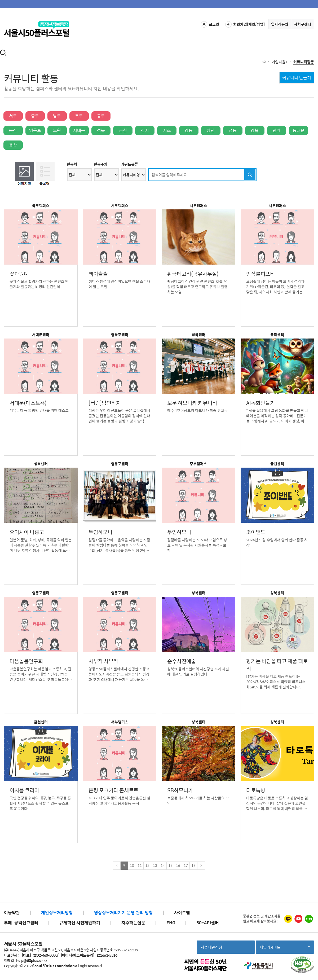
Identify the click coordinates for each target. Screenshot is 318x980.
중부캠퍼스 (198, 464)
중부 (35, 116)
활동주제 (101, 164)
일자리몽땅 (280, 24)
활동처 (72, 164)
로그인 (210, 24)
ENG (171, 923)
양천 (211, 130)
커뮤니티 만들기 (297, 78)
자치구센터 (302, 24)
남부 (57, 116)
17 (186, 865)
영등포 (35, 130)
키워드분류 (129, 164)
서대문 (79, 130)
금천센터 (277, 464)
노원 (57, 130)
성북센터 (198, 335)
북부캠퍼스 (41, 205)
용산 (13, 145)
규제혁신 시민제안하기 (80, 923)
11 (140, 865)
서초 (167, 130)
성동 (233, 130)
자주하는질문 (133, 923)
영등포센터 (120, 335)
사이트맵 (182, 913)
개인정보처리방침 (57, 913)
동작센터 (277, 335)
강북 (255, 130)
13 (155, 865)
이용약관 (12, 913)
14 (163, 865)
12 (147, 865)
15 (170, 865)
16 (178, 865)
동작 (13, 130)
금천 (123, 130)
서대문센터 (41, 335)
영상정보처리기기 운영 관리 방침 (123, 913)
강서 (145, 130)
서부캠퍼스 (120, 205)
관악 (277, 130)
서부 (13, 116)
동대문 (299, 130)
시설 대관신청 (211, 947)
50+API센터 (208, 923)
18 (193, 865)
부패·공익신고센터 (21, 923)
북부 (79, 116)
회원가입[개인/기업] (245, 24)
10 (132, 865)
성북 (101, 130)
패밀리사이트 (285, 949)
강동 (189, 130)
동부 (101, 116)
